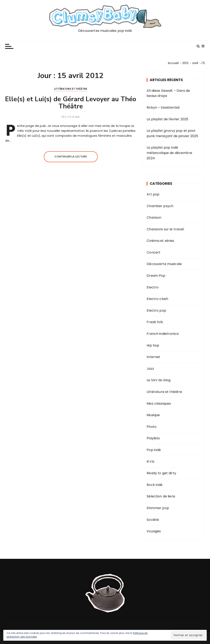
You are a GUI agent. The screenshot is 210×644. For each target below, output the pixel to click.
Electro (153, 287)
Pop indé (154, 450)
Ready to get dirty (161, 473)
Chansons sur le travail (165, 229)
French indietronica (163, 334)
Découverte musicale (164, 264)
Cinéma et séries (160, 241)
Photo (152, 427)
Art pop (153, 194)
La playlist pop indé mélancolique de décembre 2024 (169, 153)
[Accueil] (173, 63)
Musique (153, 415)
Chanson (154, 218)
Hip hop (153, 345)
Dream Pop (156, 276)
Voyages (154, 531)
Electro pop (156, 311)
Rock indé (155, 485)
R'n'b (151, 462)
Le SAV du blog (159, 380)
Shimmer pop (158, 508)
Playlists (153, 438)
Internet (153, 357)
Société (153, 520)
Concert (154, 252)
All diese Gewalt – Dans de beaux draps (168, 93)
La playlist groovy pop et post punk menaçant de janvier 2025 (172, 133)
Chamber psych (160, 206)
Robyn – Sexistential (163, 107)
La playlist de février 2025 (167, 119)
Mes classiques (159, 404)
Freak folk (155, 322)
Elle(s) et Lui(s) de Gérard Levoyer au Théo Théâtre (71, 103)
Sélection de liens (161, 496)
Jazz (150, 369)
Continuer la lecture (71, 157)
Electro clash (157, 299)
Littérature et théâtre (71, 89)
